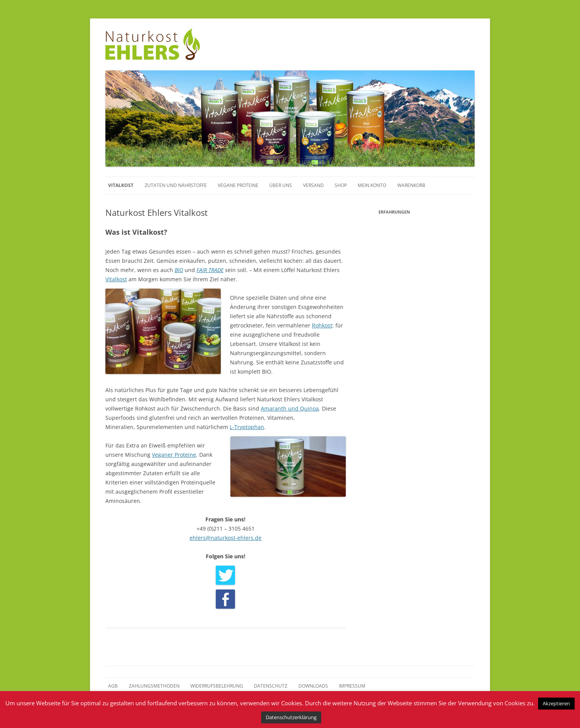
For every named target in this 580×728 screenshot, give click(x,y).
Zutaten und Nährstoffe (176, 185)
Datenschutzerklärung (291, 717)
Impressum (352, 686)
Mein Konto (372, 185)
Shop (341, 185)
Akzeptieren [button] (556, 703)
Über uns (281, 185)
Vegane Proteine (238, 185)
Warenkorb (411, 185)
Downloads (313, 686)
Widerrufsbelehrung (217, 686)
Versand (313, 185)
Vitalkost (121, 185)
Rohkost (322, 325)
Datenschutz (271, 686)
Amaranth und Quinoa (290, 408)
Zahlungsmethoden (154, 686)
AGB (113, 686)
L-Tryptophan (247, 427)
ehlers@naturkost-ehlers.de (226, 538)
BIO (179, 270)
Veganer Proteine (174, 455)
